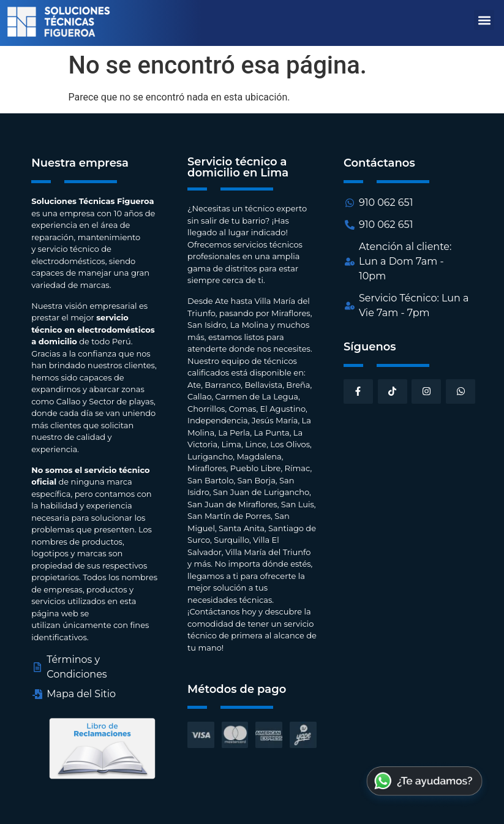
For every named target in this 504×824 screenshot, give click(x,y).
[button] (484, 20)
